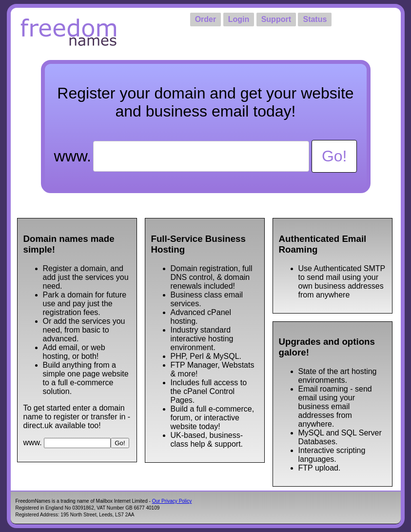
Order (206, 19)
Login (239, 19)
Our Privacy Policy (172, 501)
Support (276, 19)
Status (315, 19)
